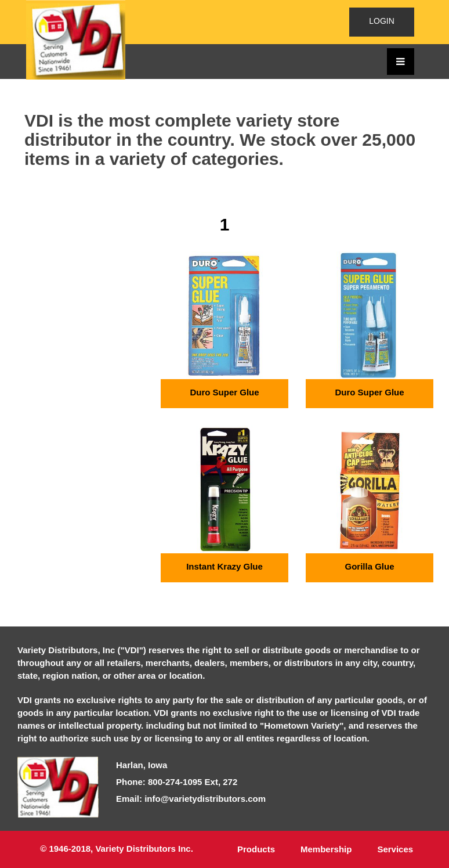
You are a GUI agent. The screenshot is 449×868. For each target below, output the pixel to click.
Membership (326, 849)
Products (256, 849)
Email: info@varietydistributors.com (191, 799)
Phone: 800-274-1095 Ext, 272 (177, 782)
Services (395, 849)
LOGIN (382, 21)
